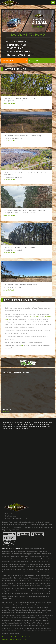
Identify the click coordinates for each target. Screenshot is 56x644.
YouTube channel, (35, 317)
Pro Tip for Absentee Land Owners (16, 372)
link (22, 345)
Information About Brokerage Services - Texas (18, 637)
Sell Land (42, 61)
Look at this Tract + (9, 104)
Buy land (15, 61)
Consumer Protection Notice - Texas (15, 640)
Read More (6, 411)
